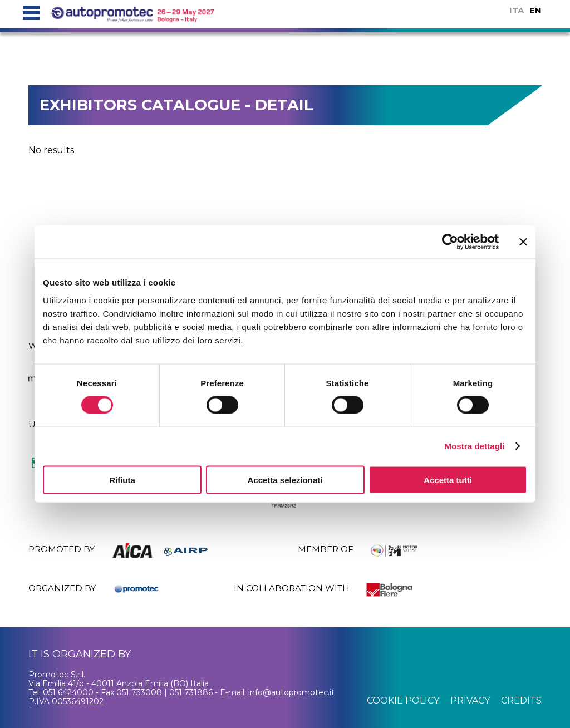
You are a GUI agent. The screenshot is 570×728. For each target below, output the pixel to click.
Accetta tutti (448, 479)
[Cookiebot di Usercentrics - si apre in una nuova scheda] (450, 242)
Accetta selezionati (285, 479)
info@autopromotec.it (291, 692)
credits (521, 700)
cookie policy (403, 700)
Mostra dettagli (474, 446)
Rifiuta (122, 479)
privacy (470, 700)
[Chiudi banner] (523, 242)
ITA (517, 10)
